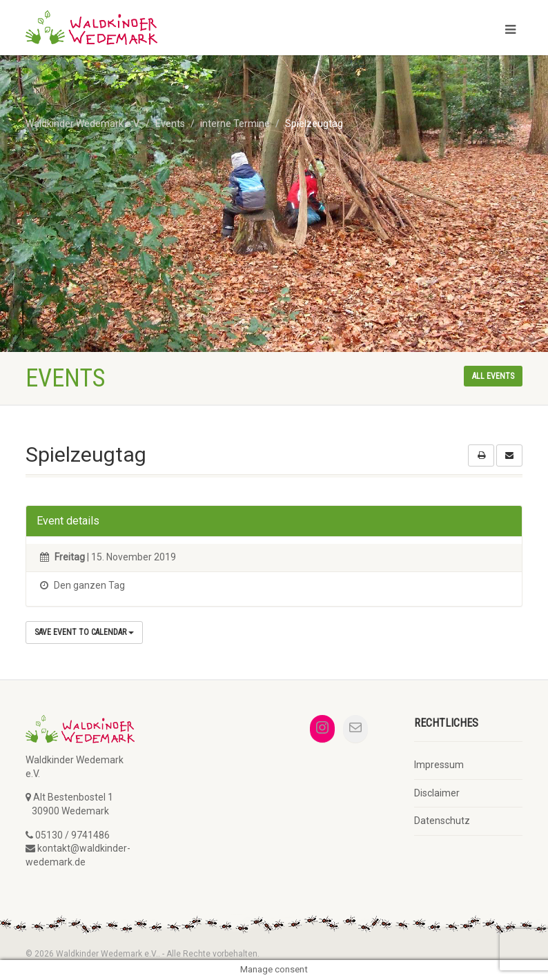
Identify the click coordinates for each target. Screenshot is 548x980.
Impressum (439, 765)
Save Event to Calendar (84, 632)
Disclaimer (437, 793)
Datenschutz (442, 821)
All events (493, 376)
